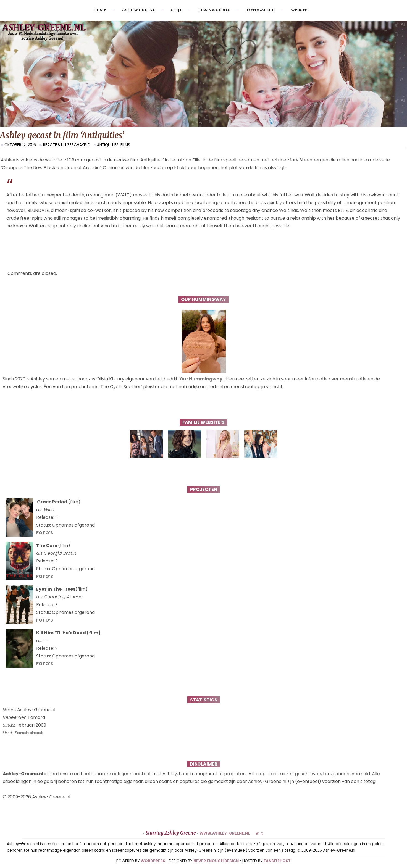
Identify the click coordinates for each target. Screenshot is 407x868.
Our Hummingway (201, 379)
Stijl (177, 10)
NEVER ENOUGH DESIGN (216, 861)
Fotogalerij (261, 10)
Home (100, 10)
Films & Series (214, 10)
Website (300, 10)
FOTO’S (45, 533)
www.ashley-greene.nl (225, 833)
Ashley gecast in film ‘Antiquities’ (62, 135)
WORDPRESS (153, 861)
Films (125, 145)
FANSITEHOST (277, 861)
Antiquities (108, 145)
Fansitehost (29, 733)
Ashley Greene (139, 10)
